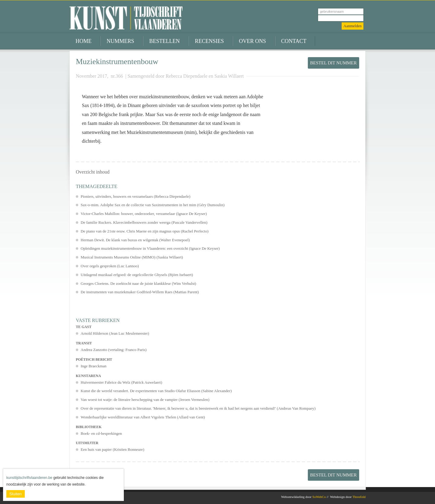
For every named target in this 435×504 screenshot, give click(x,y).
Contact (294, 41)
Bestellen (164, 41)
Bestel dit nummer (333, 63)
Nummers (120, 41)
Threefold (359, 497)
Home (84, 41)
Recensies (209, 41)
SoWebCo (319, 497)
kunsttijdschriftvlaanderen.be (29, 478)
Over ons (253, 41)
